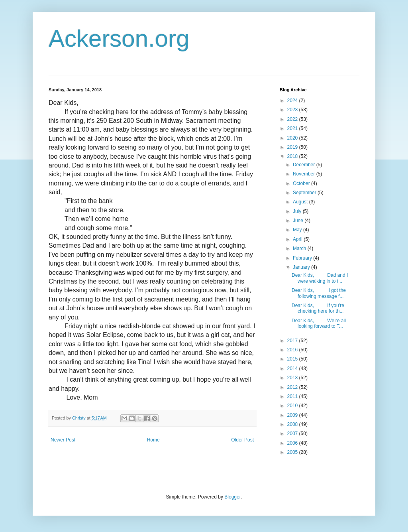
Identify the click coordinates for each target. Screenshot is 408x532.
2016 (293, 350)
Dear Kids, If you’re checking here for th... (318, 308)
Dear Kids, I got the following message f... (319, 293)
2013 (293, 378)
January (302, 267)
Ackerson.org (119, 38)
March (300, 248)
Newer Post (63, 440)
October (302, 183)
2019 (293, 147)
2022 (293, 119)
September (305, 193)
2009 (293, 415)
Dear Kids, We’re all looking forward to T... (319, 323)
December (305, 165)
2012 (293, 387)
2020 (293, 138)
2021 (293, 128)
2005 (293, 452)
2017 (293, 341)
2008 (293, 424)
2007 (293, 433)
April (298, 239)
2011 (293, 396)
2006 (293, 443)
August (301, 202)
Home (153, 440)
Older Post (242, 440)
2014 (293, 368)
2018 (293, 156)
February (303, 258)
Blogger (232, 497)
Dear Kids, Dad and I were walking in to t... (320, 278)
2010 (293, 406)
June (299, 221)
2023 (293, 110)
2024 (293, 100)
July (298, 211)
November (305, 174)
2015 (293, 359)
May (298, 230)
